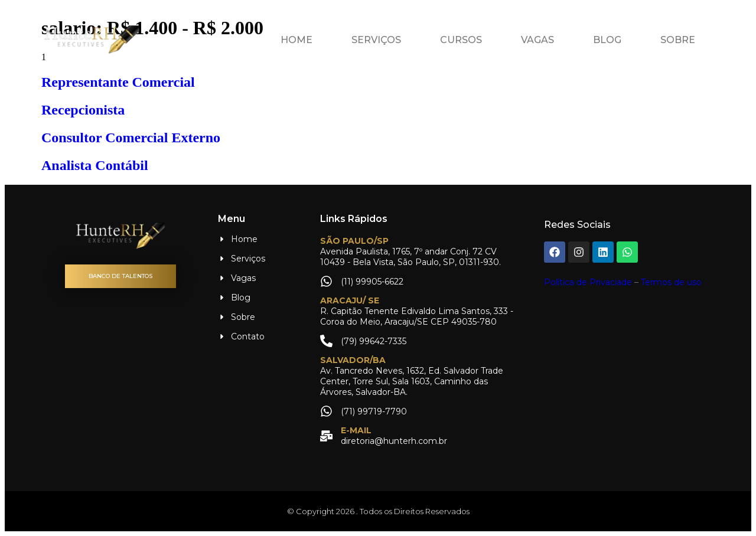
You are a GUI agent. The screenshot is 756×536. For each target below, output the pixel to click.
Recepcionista (83, 110)
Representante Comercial (118, 82)
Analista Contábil (95, 165)
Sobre (678, 40)
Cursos (461, 40)
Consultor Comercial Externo (131, 138)
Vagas (537, 40)
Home (296, 40)
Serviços (376, 40)
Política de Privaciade (588, 282)
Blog (607, 40)
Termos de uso (671, 282)
